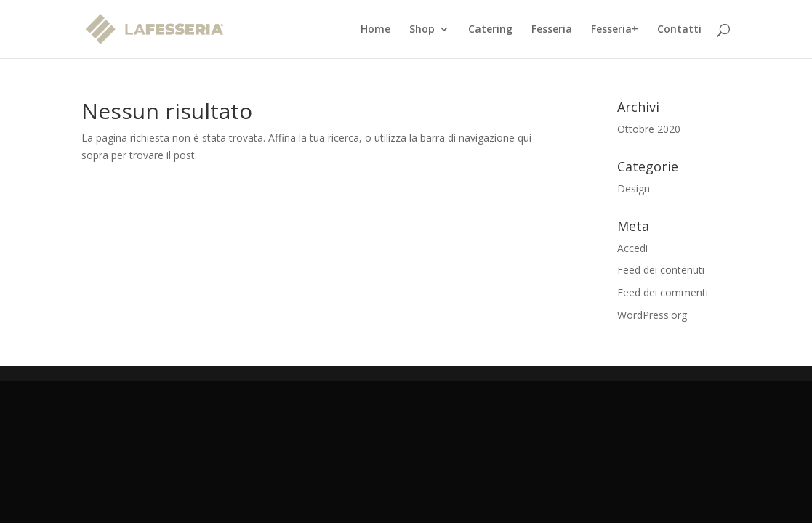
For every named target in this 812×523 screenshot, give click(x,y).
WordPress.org (652, 315)
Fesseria (552, 30)
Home (375, 30)
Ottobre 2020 (649, 129)
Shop (422, 30)
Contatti (679, 30)
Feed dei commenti (663, 292)
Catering (490, 30)
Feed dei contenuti (661, 270)
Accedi (632, 248)
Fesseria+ (615, 30)
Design (634, 188)
